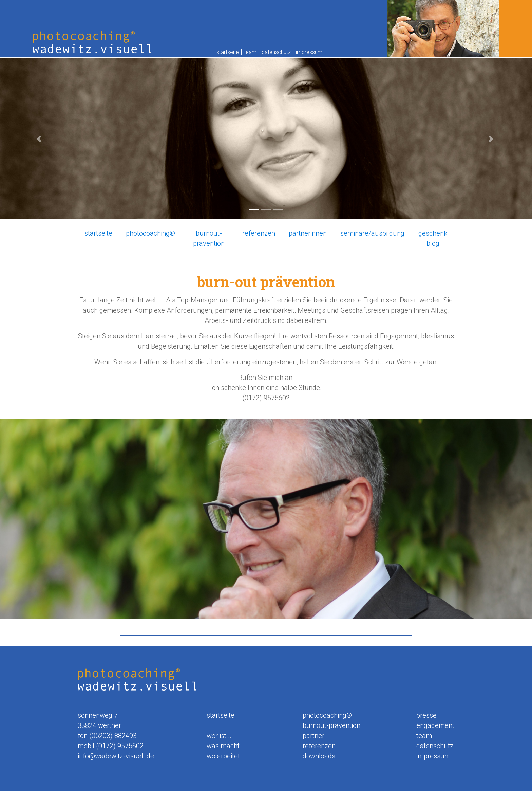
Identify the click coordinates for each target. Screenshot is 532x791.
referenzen (259, 233)
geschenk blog (433, 238)
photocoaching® (150, 233)
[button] (40, 139)
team (250, 52)
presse (426, 715)
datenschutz (276, 52)
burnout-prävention (209, 238)
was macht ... (226, 746)
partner (313, 736)
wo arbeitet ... (227, 756)
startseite (228, 52)
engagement (435, 725)
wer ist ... (220, 736)
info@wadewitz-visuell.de (116, 756)
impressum (309, 52)
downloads (319, 756)
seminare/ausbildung (372, 233)
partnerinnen (308, 233)
